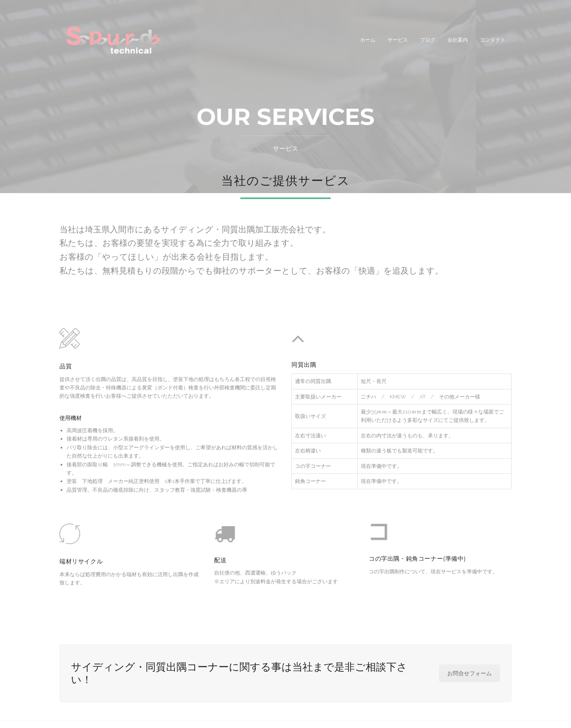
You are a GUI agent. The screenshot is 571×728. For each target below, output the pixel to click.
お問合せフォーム (469, 673)
